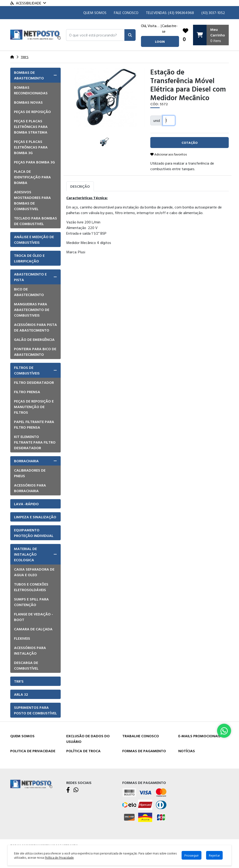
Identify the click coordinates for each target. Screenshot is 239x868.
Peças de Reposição (32, 112)
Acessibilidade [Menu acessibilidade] (28, 3)
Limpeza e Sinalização (35, 517)
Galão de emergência (34, 339)
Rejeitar (214, 855)
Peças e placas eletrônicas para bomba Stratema (31, 127)
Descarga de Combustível (26, 665)
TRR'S (19, 681)
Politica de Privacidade (33, 751)
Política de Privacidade (59, 857)
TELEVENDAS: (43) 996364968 (170, 13)
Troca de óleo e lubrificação (29, 258)
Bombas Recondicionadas (31, 90)
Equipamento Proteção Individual (34, 533)
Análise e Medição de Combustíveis (34, 240)
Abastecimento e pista (30, 277)
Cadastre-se (170, 28)
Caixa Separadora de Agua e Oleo (34, 572)
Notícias (187, 751)
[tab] (35, 75)
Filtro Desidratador (34, 382)
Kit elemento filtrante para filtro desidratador (35, 442)
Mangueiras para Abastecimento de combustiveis (32, 310)
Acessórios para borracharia (30, 488)
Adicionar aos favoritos (169, 154)
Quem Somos (95, 13)
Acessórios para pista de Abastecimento (35, 327)
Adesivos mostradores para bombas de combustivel (32, 200)
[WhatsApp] (76, 790)
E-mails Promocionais (199, 736)
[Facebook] (68, 790)
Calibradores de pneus (30, 473)
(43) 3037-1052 (213, 13)
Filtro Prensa (27, 392)
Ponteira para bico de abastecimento (35, 352)
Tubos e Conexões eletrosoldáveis (31, 587)
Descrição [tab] (80, 186)
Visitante (154, 26)
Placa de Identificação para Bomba (32, 177)
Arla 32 (21, 694)
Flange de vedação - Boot (33, 617)
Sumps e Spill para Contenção (31, 602)
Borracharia (26, 461)
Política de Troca (83, 751)
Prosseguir (192, 855)
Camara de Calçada (33, 629)
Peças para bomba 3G (34, 162)
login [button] (160, 41)
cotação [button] (190, 143)
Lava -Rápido (26, 504)
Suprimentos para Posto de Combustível (35, 710)
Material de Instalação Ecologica (25, 554)
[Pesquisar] (130, 35)
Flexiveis (22, 638)
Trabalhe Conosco (141, 736)
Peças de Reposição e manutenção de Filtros (34, 407)
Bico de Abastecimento (29, 292)
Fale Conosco (126, 13)
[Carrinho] (211, 35)
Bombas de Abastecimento (29, 75)
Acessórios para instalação (30, 650)
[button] (95, 35)
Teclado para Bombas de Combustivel (35, 221)
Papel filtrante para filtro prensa (34, 424)
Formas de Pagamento (144, 751)
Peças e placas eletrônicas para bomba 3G (31, 147)
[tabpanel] (148, 231)
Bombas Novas (28, 102)
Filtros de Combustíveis (27, 370)
